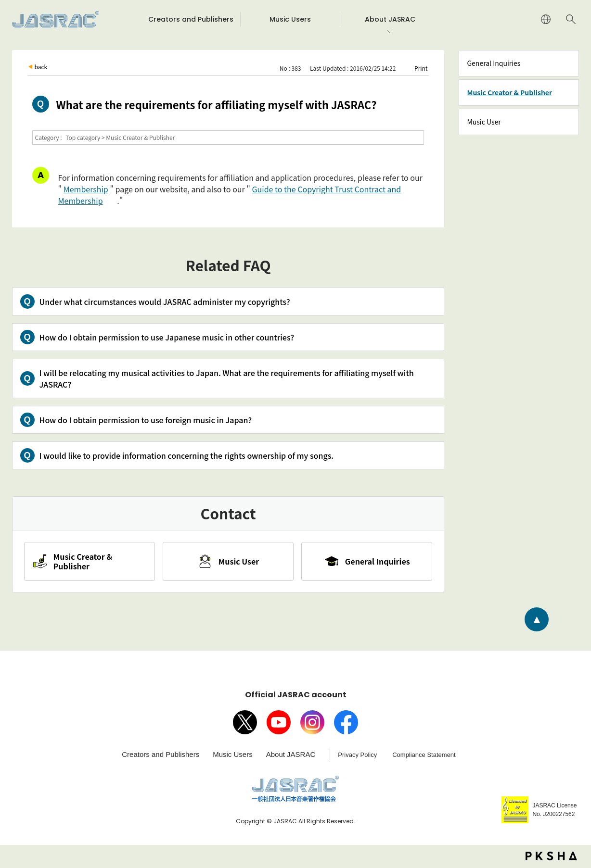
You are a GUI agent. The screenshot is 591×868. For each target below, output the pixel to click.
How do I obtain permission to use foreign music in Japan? (146, 420)
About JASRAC (291, 756)
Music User (484, 122)
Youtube (279, 724)
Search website (571, 19)
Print (421, 68)
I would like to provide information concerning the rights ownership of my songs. (187, 455)
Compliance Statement (424, 756)
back (41, 67)
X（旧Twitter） (245, 724)
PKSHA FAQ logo (551, 857)
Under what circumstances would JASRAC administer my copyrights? (165, 302)
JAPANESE (546, 19)
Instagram (312, 724)
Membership (86, 189)
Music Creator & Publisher (509, 92)
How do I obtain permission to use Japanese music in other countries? (167, 337)
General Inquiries (494, 63)
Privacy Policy (357, 756)
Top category (83, 137)
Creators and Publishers (161, 756)
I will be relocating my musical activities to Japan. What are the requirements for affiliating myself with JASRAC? (227, 378)
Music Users (233, 756)
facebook (346, 724)
